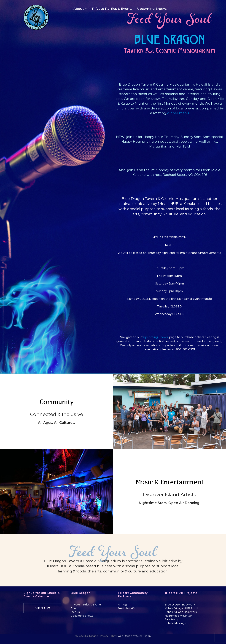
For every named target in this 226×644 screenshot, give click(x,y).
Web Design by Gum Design (134, 636)
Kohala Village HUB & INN (181, 608)
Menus (75, 612)
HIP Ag (122, 605)
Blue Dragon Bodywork (180, 605)
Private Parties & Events (86, 605)
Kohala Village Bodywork (181, 612)
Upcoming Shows (155, 337)
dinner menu (178, 113)
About (75, 608)
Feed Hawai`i (126, 608)
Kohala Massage (176, 623)
